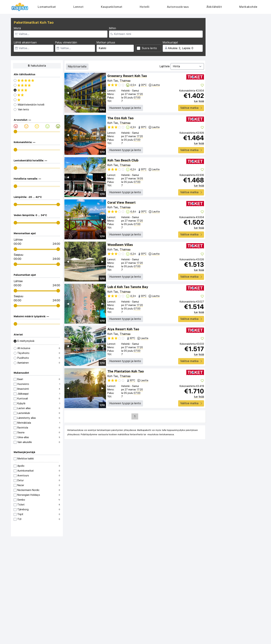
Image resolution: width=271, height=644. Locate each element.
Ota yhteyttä (21, 595)
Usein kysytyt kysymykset (28, 598)
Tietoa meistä (22, 591)
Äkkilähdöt (214, 7)
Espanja (182, 595)
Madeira (183, 626)
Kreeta (221, 605)
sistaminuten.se (91, 640)
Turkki (221, 608)
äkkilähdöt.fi (126, 640)
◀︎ (68, 93)
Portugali (223, 615)
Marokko (183, 622)
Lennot (79, 7)
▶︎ (103, 93)
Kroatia (182, 615)
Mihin (112, 28)
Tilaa (176, 567)
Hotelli (145, 7)
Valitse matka (191, 108)
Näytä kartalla (77, 67)
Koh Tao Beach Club (123, 160)
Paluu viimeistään (66, 42)
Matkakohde (248, 7)
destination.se (165, 640)
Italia (181, 612)
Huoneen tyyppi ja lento (125, 108)
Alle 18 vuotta (226, 591)
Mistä (17, 28)
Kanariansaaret (187, 598)
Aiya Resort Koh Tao (123, 329)
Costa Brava (225, 598)
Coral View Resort (121, 202)
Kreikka (182, 605)
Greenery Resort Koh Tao (127, 76)
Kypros (222, 612)
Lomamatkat (47, 7)
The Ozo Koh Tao (120, 118)
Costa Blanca (186, 601)
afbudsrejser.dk (110, 640)
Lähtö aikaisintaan (25, 42)
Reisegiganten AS (139, 637)
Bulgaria (183, 619)
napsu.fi (152, 640)
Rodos (182, 608)
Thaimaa (125, 81)
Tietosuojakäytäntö (25, 601)
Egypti (221, 622)
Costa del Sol (225, 601)
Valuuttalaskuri (186, 591)
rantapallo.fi (140, 640)
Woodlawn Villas (120, 245)
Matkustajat (170, 42)
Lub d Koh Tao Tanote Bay (128, 287)
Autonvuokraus (178, 7)
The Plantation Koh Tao (126, 371)
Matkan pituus (106, 42)
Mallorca (223, 595)
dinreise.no (180, 640)
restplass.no (75, 640)
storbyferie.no (195, 640)
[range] (15, 132)
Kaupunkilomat (112, 7)
